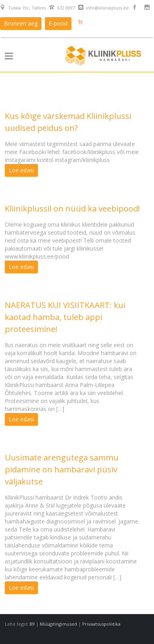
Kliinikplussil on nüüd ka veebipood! (72, 208)
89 (32, 624)
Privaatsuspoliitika (101, 624)
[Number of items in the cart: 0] (80, 22)
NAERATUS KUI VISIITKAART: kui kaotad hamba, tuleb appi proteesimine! (65, 317)
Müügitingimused (58, 624)
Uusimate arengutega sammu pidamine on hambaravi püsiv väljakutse (62, 469)
